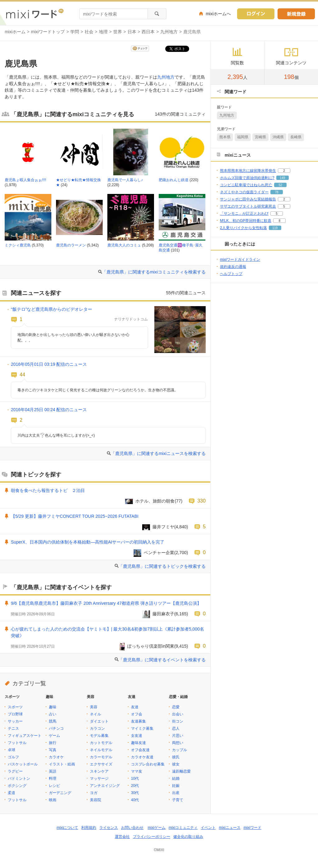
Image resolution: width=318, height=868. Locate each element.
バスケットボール (23, 764)
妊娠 (176, 786)
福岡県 (243, 137)
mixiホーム (15, 32)
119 (275, 228)
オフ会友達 (140, 750)
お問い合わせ (132, 828)
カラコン (97, 728)
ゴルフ (13, 757)
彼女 (176, 764)
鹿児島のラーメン (71, 245)
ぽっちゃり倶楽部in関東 (151, 646)
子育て (178, 800)
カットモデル (101, 743)
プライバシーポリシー (152, 837)
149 (282, 178)
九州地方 (169, 32)
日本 (132, 32)
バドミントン (19, 778)
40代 (135, 800)
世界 (118, 32)
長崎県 (296, 137)
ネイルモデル (101, 750)
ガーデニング (60, 793)
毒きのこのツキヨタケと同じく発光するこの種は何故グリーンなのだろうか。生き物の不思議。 (98, 390)
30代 (135, 793)
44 (22, 374)
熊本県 (225, 137)
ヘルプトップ (231, 274)
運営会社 (122, 837)
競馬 (53, 721)
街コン (178, 721)
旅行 (53, 743)
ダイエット (99, 721)
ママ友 (137, 771)
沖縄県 (278, 137)
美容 (94, 707)
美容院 (96, 800)
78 (276, 192)
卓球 (12, 750)
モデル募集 (99, 736)
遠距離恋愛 (181, 771)
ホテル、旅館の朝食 (155, 501)
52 (280, 185)
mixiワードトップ (48, 32)
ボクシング (17, 786)
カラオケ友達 (142, 757)
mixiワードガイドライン (240, 259)
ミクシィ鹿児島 (18, 245)
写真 (53, 750)
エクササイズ (101, 764)
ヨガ (94, 793)
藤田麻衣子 (163, 614)
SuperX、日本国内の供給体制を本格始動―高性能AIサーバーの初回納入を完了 (88, 542)
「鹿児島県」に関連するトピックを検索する (162, 566)
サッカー (15, 721)
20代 (135, 786)
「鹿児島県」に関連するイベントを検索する (162, 660)
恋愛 (176, 707)
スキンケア (99, 771)
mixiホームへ (218, 14)
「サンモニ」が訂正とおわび (244, 214)
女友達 (137, 736)
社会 (89, 32)
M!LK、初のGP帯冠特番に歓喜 (246, 221)
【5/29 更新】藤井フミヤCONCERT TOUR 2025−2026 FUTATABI (75, 516)
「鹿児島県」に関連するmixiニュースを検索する (158, 453)
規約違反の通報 (233, 267)
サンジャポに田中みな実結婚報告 (248, 199)
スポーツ (15, 707)
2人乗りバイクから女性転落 (243, 228)
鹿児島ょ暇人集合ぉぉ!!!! (25, 180)
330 (201, 501)
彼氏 (176, 757)
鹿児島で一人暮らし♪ (125, 180)
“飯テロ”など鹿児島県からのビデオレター (51, 309)
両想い (178, 743)
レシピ (54, 786)
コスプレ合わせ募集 (148, 764)
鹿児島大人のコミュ (124, 245)
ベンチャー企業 (159, 553)
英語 (53, 771)
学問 (75, 32)
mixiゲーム (157, 828)
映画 (53, 800)
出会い (178, 714)
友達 (135, 707)
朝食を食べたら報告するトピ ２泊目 (48, 490)
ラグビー (15, 771)
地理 (103, 32)
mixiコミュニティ (183, 828)
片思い (178, 736)
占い (53, 714)
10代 (135, 778)
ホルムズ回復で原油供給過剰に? (247, 178)
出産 (176, 793)
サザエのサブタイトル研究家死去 (248, 206)
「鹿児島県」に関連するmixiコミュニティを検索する (154, 272)
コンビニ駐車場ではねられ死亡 (246, 185)
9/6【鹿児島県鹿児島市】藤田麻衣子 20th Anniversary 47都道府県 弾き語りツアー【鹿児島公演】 (106, 603)
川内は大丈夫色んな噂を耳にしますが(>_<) (56, 435)
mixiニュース (229, 828)
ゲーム (54, 736)
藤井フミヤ (163, 527)
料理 (53, 778)
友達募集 (138, 721)
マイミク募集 (142, 728)
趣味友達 (138, 743)
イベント (208, 828)
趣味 (53, 707)
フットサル (17, 743)
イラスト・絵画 (62, 764)
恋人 (176, 728)
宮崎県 (260, 137)
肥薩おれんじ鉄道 (174, 180)
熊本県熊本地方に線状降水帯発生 (248, 171)
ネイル (96, 714)
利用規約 (89, 828)
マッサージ (99, 778)
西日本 (148, 32)
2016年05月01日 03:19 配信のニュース (49, 364)
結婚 (176, 778)
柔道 (12, 793)
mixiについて (67, 828)
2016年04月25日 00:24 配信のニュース (49, 410)
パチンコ (56, 728)
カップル (180, 750)
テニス (13, 728)
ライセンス (109, 828)
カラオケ (56, 757)
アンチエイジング (105, 786)
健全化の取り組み (188, 837)
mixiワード (253, 828)
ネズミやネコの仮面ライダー (244, 192)
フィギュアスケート (25, 736)
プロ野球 (15, 714)
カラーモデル (101, 757)
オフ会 (137, 714)
